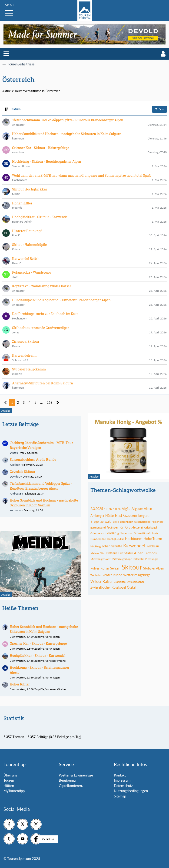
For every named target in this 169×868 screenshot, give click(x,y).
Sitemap (120, 796)
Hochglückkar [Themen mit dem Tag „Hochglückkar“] (115, 539)
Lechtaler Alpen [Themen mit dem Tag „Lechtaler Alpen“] (131, 553)
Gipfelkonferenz (71, 786)
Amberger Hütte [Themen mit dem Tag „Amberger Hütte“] (102, 516)
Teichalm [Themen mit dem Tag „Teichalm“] (96, 575)
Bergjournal (68, 780)
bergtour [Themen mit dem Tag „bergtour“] (144, 516)
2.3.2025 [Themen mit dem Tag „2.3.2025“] (97, 509)
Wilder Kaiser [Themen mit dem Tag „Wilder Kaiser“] (102, 581)
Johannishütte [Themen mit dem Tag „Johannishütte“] (112, 546)
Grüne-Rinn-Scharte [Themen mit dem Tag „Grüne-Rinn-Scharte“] (146, 533)
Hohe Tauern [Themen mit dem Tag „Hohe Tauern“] (153, 539)
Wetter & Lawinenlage (76, 775)
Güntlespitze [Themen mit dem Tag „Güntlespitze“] (98, 539)
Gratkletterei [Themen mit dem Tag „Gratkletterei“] (134, 527)
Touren (9, 780)
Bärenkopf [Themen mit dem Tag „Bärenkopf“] (126, 522)
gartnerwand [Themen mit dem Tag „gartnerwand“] (98, 527)
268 (50, 402)
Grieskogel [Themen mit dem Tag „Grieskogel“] (151, 527)
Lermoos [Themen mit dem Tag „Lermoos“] (151, 553)
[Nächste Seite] (58, 403)
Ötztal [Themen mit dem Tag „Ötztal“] (131, 587)
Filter (159, 109)
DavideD (15, 476)
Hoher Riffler (20, 684)
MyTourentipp (14, 791)
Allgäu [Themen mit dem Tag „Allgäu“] (126, 509)
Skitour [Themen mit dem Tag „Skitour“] (132, 567)
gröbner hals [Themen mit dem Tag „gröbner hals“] (125, 533)
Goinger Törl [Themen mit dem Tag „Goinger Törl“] (116, 527)
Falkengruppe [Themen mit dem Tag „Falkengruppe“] (142, 522)
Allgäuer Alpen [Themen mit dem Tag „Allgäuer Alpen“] (142, 509)
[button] (6, 54)
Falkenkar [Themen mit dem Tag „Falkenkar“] (157, 522)
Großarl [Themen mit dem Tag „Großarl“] (111, 533)
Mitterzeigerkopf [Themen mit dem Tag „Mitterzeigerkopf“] (122, 559)
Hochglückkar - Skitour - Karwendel (38, 656)
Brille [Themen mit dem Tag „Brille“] (116, 522)
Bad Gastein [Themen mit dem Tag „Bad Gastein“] (126, 515)
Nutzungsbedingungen (131, 791)
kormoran (16, 510)
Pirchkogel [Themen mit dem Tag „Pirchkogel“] (152, 559)
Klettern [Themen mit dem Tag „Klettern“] (111, 553)
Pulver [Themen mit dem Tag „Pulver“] (95, 568)
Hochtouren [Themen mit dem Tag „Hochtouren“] (134, 539)
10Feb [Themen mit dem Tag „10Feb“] (108, 509)
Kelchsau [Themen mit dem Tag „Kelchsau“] (153, 546)
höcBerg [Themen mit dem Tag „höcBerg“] (96, 546)
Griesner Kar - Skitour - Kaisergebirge (38, 643)
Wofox (14, 453)
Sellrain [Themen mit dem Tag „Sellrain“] (115, 568)
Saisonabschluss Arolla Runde (33, 459)
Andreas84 (16, 493)
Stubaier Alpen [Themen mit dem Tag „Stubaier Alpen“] (154, 568)
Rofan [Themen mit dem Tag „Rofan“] (105, 568)
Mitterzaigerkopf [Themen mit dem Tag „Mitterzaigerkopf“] (100, 559)
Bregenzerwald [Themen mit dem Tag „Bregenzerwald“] (101, 521)
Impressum (122, 780)
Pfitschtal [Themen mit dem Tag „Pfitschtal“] (138, 559)
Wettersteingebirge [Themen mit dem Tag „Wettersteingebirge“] (137, 575)
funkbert (15, 465)
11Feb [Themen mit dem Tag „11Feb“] (117, 509)
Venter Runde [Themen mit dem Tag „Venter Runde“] (112, 575)
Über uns (10, 775)
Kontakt (120, 775)
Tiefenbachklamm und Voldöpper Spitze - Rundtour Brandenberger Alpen (41, 486)
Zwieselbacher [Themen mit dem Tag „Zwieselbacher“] (135, 582)
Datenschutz (123, 786)
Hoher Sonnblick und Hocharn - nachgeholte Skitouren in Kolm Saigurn (44, 503)
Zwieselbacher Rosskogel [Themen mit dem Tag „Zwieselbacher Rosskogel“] (108, 587)
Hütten (9, 786)
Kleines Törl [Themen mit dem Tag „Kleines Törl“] (98, 553)
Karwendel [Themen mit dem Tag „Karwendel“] (134, 546)
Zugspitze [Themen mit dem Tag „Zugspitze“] (120, 582)
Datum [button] (16, 109)
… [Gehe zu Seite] (41, 402)
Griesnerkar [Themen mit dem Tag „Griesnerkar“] (97, 533)
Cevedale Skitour (23, 472)
